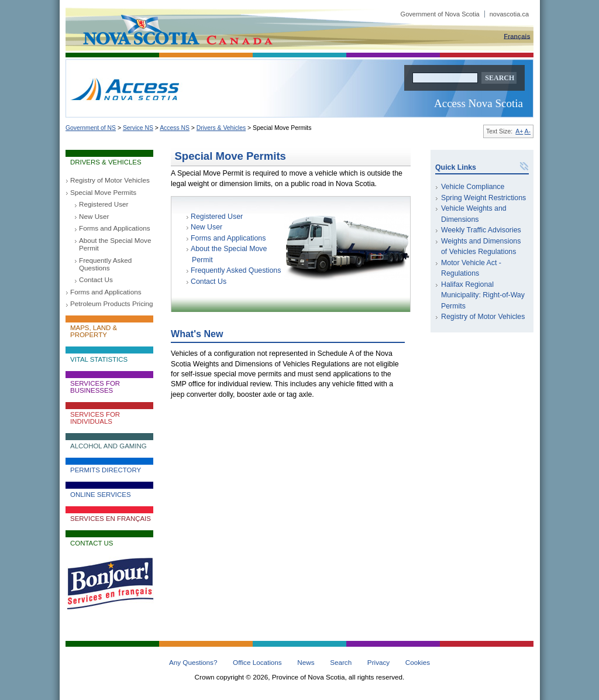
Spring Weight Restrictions (483, 198)
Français (517, 36)
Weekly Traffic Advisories (481, 230)
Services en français (111, 519)
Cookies (418, 662)
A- (528, 131)
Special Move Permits (103, 192)
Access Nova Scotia (478, 103)
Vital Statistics (99, 359)
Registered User (104, 204)
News (306, 662)
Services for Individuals (95, 418)
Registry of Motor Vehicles (110, 180)
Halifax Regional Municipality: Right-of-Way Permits (483, 295)
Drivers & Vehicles (221, 128)
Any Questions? (193, 662)
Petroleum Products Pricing (112, 303)
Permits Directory (106, 470)
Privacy (378, 662)
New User (94, 216)
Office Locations (257, 662)
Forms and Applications (114, 228)
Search (341, 662)
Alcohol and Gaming (109, 446)
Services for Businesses (95, 387)
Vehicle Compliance (473, 187)
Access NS (175, 128)
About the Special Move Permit (115, 244)
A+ (519, 131)
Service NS (138, 128)
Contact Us (96, 279)
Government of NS (91, 128)
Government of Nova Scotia (465, 14)
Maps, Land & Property (94, 331)
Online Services (101, 495)
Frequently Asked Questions (105, 264)
